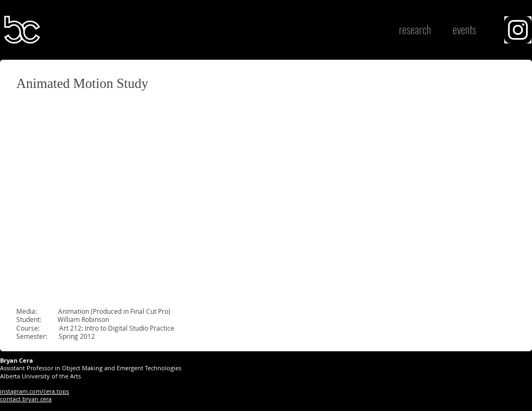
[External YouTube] (147, 199)
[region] (518, 30)
